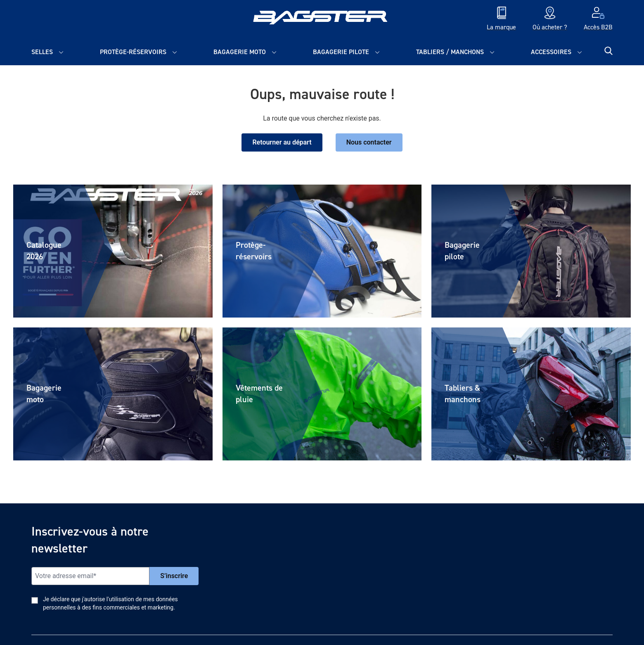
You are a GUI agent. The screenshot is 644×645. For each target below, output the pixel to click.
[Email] (90, 576)
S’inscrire (174, 576)
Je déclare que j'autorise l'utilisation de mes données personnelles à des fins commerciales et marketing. (110, 603)
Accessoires (551, 52)
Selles (42, 52)
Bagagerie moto (240, 52)
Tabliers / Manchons (450, 52)
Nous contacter (369, 142)
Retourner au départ (282, 142)
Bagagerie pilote (341, 52)
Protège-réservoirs (133, 52)
